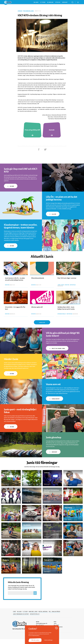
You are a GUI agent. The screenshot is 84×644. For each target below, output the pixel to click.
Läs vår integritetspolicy (34, 635)
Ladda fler (42, 323)
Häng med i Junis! (33, 612)
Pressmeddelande (29, 11)
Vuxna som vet (55, 399)
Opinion (20, 11)
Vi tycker (43, 2)
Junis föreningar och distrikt (21, 614)
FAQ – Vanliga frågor (54, 612)
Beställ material (43, 612)
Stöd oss (58, 2)
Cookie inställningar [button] (48, 640)
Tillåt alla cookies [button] (35, 640)
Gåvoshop (65, 2)
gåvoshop (53, 452)
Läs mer (11, 186)
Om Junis (36, 2)
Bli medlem (50, 2)
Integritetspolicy (35, 614)
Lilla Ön (53, 214)
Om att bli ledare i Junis (57, 349)
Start (15, 612)
